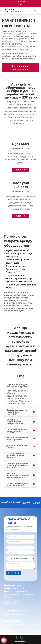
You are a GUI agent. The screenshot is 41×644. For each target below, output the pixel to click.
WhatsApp (18, 614)
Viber (7, 614)
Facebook (9, 625)
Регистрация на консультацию (21, 68)
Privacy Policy (20, 641)
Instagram (21, 625)
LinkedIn (33, 625)
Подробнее (21, 170)
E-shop (20, 5)
